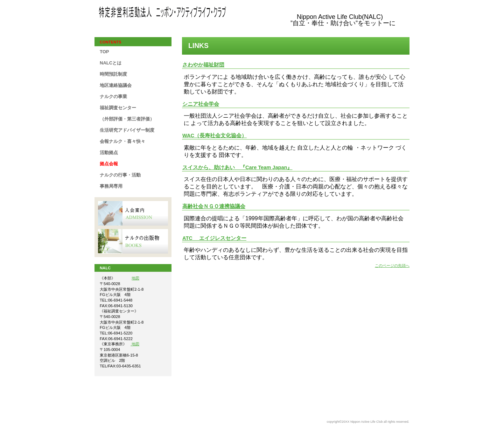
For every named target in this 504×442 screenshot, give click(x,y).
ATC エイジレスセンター (214, 238)
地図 (135, 278)
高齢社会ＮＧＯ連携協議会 (214, 206)
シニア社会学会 (201, 104)
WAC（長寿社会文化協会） (215, 136)
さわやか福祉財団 (203, 65)
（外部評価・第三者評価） (127, 119)
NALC (168, 14)
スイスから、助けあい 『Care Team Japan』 (237, 167)
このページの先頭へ (392, 265)
